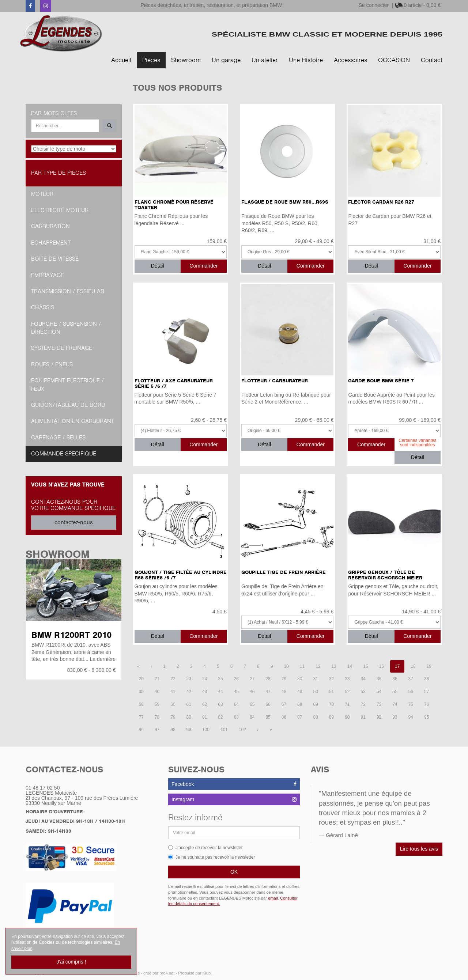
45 (236, 692)
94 (411, 717)
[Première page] (139, 667)
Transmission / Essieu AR (68, 291)
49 (300, 692)
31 (315, 679)
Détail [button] (158, 266)
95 (427, 717)
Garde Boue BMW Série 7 (381, 381)
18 (413, 666)
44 (220, 692)
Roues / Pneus (52, 364)
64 (236, 704)
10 (286, 666)
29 (284, 679)
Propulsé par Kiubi (195, 973)
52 (347, 692)
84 (252, 717)
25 (220, 679)
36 (395, 679)
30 (300, 679)
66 (268, 704)
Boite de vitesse (55, 259)
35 (379, 679)
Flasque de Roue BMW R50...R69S (285, 202)
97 (157, 730)
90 (347, 717)
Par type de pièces (58, 173)
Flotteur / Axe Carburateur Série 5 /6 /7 (174, 383)
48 (284, 692)
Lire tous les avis (419, 849)
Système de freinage (62, 348)
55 (395, 692)
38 (427, 679)
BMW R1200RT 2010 (71, 635)
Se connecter (374, 5)
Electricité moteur (60, 210)
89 (331, 717)
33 (347, 679)
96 (141, 730)
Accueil (121, 60)
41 (173, 692)
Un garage (226, 60)
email (273, 898)
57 (427, 692)
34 (363, 679)
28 (268, 679)
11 (302, 666)
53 (363, 692)
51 (331, 692)
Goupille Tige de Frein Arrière (284, 572)
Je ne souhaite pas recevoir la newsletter (212, 857)
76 (427, 704)
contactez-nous (74, 522)
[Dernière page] (271, 730)
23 (189, 679)
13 (334, 666)
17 (397, 666)
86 (284, 717)
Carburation (50, 226)
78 (157, 717)
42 (189, 692)
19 (429, 666)
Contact (432, 60)
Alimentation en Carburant (73, 421)
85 (268, 717)
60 (173, 704)
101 (224, 730)
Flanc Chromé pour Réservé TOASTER (174, 205)
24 (205, 679)
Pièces (151, 60)
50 (315, 692)
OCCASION (394, 60)
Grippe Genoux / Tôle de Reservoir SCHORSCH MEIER (385, 575)
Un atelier (265, 60)
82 (220, 717)
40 (157, 692)
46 (252, 692)
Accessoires (350, 60)
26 (236, 679)
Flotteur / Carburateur (275, 381)
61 (189, 704)
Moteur (42, 194)
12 (318, 666)
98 (173, 730)
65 (252, 704)
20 (141, 679)
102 (242, 730)
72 (363, 704)
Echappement (51, 243)
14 (350, 666)
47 (268, 692)
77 (141, 717)
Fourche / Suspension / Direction (66, 328)
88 (315, 717)
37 (411, 679)
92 (379, 717)
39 (141, 692)
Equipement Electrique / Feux (67, 385)
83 (236, 717)
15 (365, 666)
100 (206, 730)
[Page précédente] (151, 667)
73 (379, 704)
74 (395, 704)
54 (379, 692)
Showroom (186, 60)
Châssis (43, 307)
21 (157, 679)
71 (347, 704)
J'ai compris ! (71, 962)
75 (411, 704)
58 (141, 704)
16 (382, 666)
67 (284, 704)
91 (363, 717)
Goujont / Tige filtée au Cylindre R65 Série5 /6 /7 (181, 575)
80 (189, 717)
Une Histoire (306, 60)
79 (173, 717)
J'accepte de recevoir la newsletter (205, 848)
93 (395, 717)
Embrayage (48, 275)
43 (205, 692)
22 (173, 679)
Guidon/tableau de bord (68, 405)
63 (220, 704)
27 (252, 679)
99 (189, 730)
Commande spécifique (64, 454)
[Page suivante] (258, 730)
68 (300, 704)
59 (157, 704)
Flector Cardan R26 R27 (381, 202)
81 (205, 717)
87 (300, 717)
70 (331, 704)
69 (315, 704)
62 (205, 704)
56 (411, 692)
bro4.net (167, 973)
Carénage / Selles (58, 438)
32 (331, 679)
